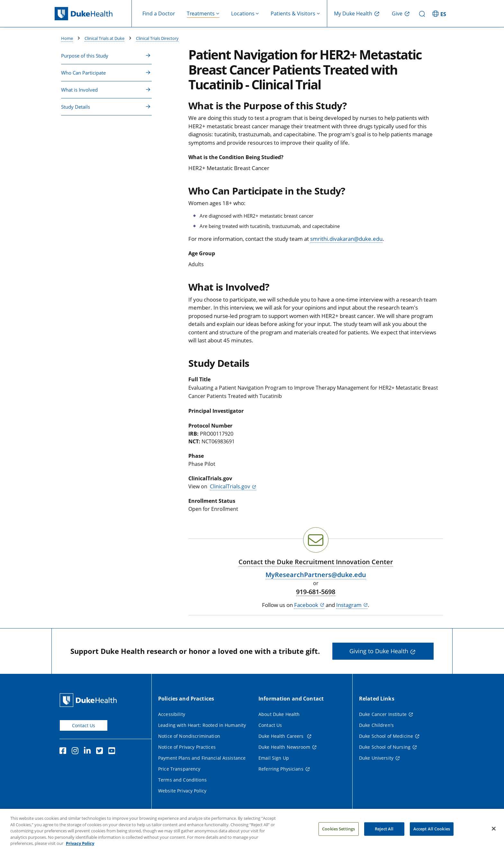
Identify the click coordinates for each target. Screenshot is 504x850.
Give (397, 14)
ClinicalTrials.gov (230, 486)
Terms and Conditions (182, 780)
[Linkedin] (89, 752)
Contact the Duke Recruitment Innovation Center (316, 562)
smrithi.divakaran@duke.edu (346, 239)
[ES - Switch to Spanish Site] (440, 14)
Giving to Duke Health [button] (379, 651)
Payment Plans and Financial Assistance (202, 758)
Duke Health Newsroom (284, 747)
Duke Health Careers (282, 736)
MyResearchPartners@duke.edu (316, 575)
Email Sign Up (274, 758)
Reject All (384, 836)
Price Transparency (179, 769)
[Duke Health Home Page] (90, 700)
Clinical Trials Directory (157, 38)
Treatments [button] (201, 14)
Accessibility (172, 714)
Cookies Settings (338, 836)
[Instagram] (76, 752)
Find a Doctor (159, 14)
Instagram (349, 605)
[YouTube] (113, 752)
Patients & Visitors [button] (293, 14)
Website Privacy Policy (182, 791)
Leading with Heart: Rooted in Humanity (202, 725)
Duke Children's (376, 725)
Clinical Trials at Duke (104, 38)
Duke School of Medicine (386, 736)
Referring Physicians (281, 769)
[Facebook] (64, 752)
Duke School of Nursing (385, 747)
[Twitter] (101, 752)
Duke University (376, 758)
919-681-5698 (316, 592)
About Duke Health (279, 714)
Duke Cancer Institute (383, 714)
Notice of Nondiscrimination (189, 736)
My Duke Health (353, 14)
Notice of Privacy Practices (187, 747)
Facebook (306, 605)
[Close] (494, 836)
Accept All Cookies (432, 836)
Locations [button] (243, 14)
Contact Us (84, 725)
